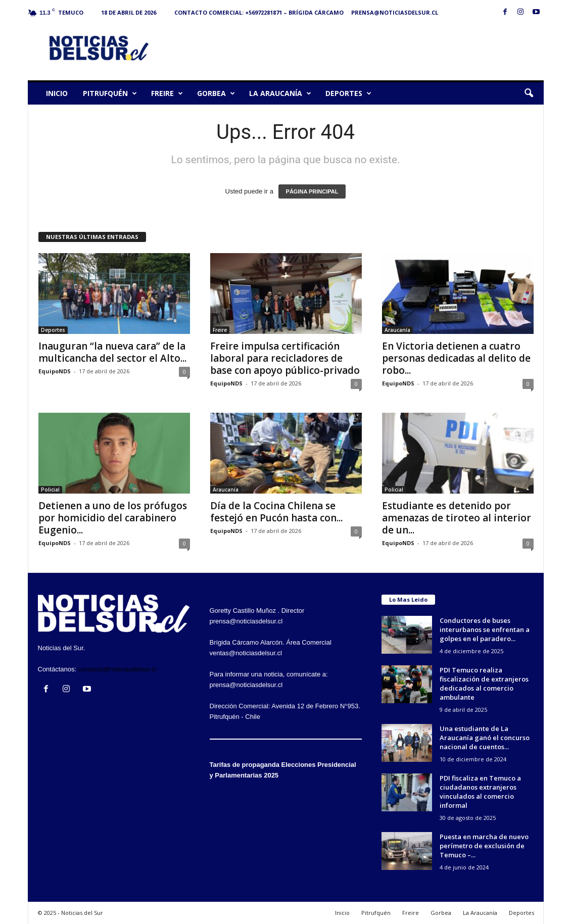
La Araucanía (280, 93)
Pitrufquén (110, 93)
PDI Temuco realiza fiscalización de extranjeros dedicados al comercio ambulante (484, 684)
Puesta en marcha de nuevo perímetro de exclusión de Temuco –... (484, 846)
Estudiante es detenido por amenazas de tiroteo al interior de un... (457, 518)
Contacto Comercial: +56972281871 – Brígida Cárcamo (259, 12)
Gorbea (216, 93)
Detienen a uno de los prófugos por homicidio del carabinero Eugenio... (113, 518)
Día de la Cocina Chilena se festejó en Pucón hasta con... (276, 512)
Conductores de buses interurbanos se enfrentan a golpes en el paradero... (485, 629)
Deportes (348, 93)
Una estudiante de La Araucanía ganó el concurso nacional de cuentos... (485, 738)
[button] (529, 93)
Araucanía (397, 330)
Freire (167, 93)
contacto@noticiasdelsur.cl (117, 669)
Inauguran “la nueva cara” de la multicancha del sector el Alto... (112, 352)
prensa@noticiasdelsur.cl (395, 12)
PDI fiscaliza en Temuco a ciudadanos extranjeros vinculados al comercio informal (480, 792)
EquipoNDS (55, 371)
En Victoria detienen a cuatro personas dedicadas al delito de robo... (456, 358)
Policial (50, 490)
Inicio (57, 93)
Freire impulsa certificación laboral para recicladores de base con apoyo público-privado (285, 358)
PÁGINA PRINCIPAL (312, 191)
